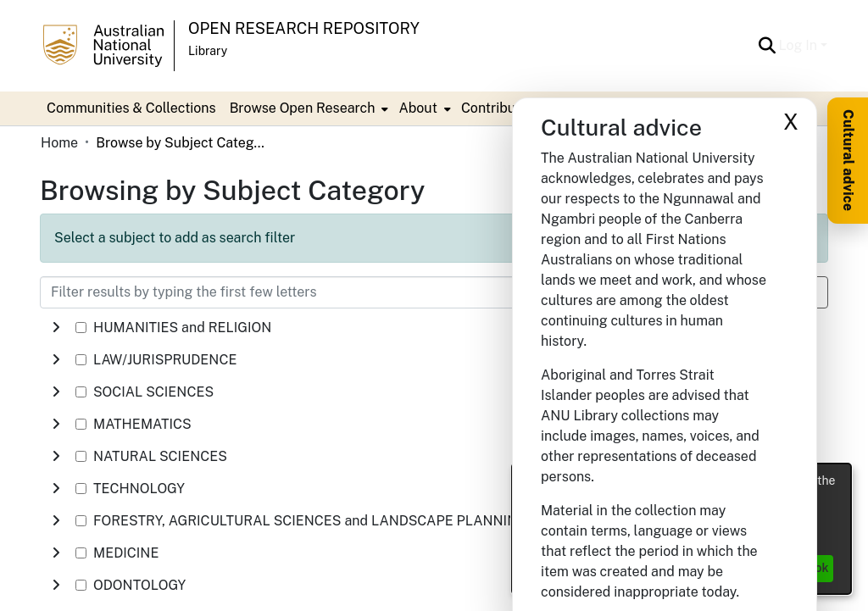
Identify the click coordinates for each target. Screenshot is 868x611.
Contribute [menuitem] (495, 108)
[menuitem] (308, 108)
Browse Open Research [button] (303, 108)
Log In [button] (800, 45)
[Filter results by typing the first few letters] (349, 292)
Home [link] (59, 143)
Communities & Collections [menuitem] (131, 108)
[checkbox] (81, 328)
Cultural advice (848, 160)
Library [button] (208, 51)
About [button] (417, 108)
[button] (768, 46)
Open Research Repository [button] (304, 28)
